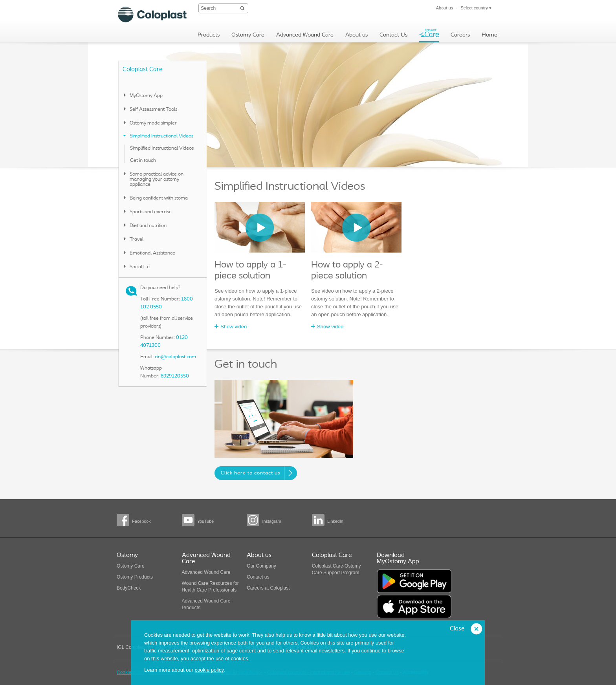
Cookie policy (131, 672)
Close (457, 629)
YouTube (205, 521)
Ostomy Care (131, 566)
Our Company (261, 566)
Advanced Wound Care (206, 572)
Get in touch (143, 160)
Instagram (271, 521)
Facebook (141, 521)
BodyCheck (129, 588)
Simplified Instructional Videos (162, 148)
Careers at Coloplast (268, 588)
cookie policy (209, 670)
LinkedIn (335, 521)
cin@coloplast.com (175, 357)
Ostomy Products (135, 577)
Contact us (258, 577)
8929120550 (175, 376)
